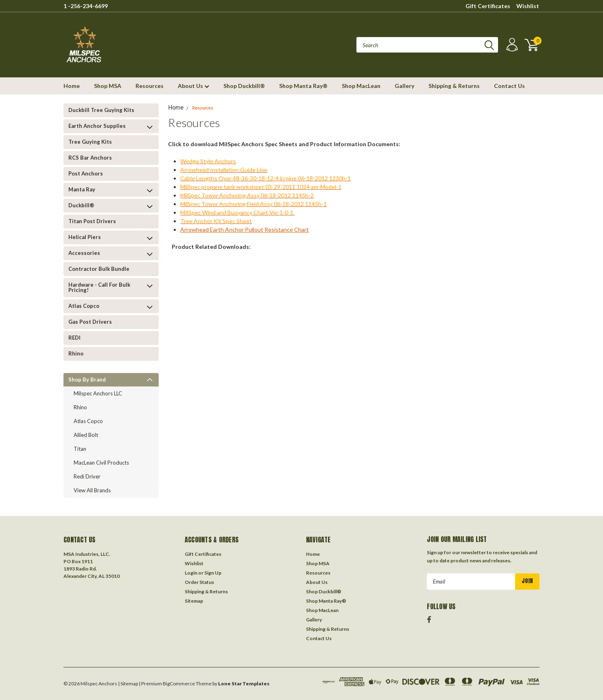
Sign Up (213, 573)
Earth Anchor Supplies (97, 126)
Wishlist (528, 6)
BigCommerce (179, 684)
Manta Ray (82, 189)
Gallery (404, 86)
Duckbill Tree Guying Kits (101, 110)
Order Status (199, 582)
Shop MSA (108, 86)
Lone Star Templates (244, 684)
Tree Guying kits (90, 142)
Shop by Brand (87, 380)
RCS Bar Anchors (90, 158)
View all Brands (92, 490)
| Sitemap (128, 684)
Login (191, 573)
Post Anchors (86, 173)
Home (72, 86)
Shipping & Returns (454, 86)
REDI (74, 338)
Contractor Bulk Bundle (99, 269)
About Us (193, 86)
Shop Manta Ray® (303, 86)
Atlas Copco (84, 306)
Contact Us (509, 86)
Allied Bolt (86, 435)
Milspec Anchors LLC (98, 393)
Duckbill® (81, 205)
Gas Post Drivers (90, 322)
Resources (150, 86)
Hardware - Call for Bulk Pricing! (99, 287)
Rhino (76, 353)
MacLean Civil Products (101, 463)
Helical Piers (85, 237)
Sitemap (194, 601)
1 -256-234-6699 (86, 6)
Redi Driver (87, 476)
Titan (80, 449)
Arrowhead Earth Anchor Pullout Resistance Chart (245, 229)
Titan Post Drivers (92, 221)
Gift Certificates (488, 6)
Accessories (84, 253)
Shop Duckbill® (244, 86)
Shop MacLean (361, 86)
